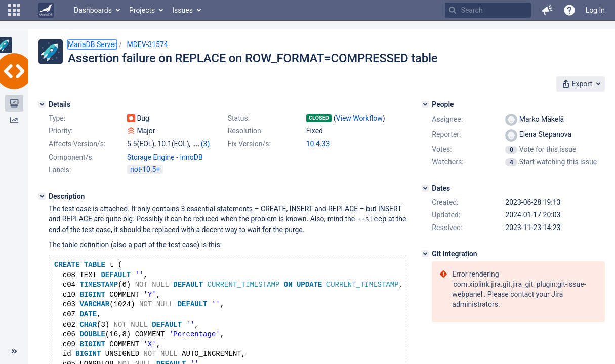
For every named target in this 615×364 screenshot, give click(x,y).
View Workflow (359, 118)
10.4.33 (318, 144)
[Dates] (425, 188)
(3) (206, 144)
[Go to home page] (46, 10)
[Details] (42, 104)
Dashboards (93, 10)
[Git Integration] (425, 254)
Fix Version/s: (249, 144)
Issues (182, 10)
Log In (595, 10)
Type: (57, 118)
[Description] (42, 196)
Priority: (61, 131)
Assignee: (447, 119)
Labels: (60, 170)
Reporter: (446, 134)
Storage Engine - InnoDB (165, 157)
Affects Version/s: (77, 144)
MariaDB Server (92, 44)
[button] (14, 10)
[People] (425, 104)
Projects (142, 10)
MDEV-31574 (147, 44)
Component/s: (71, 157)
